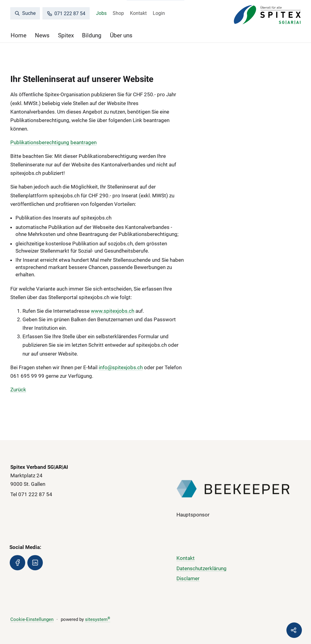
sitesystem (98, 619)
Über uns (121, 35)
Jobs (101, 13)
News (42, 35)
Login (159, 13)
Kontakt (138, 13)
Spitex (66, 35)
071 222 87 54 (66, 14)
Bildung (92, 35)
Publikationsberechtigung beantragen (53, 142)
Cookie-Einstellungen (32, 619)
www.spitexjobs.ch (113, 311)
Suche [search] (25, 13)
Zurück (18, 390)
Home (19, 35)
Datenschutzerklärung (202, 568)
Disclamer (188, 579)
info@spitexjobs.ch (121, 367)
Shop (118, 13)
